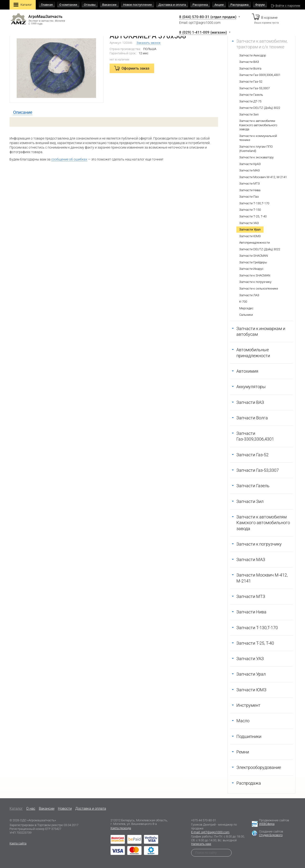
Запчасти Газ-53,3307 (254, 88)
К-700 (243, 302)
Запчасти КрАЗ (250, 164)
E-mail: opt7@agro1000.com (210, 832)
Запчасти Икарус (251, 269)
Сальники (246, 315)
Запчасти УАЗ (249, 223)
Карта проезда (121, 828)
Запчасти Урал (250, 229)
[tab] (23, 112)
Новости (65, 808)
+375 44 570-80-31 (204, 820)
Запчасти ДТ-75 (250, 101)
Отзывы (90, 5)
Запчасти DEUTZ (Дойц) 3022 (260, 108)
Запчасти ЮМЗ (250, 236)
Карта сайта (18, 843)
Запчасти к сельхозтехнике (259, 288)
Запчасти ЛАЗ (249, 295)
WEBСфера (267, 824)
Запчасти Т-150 (250, 210)
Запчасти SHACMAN (254, 256)
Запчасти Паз (249, 197)
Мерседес (246, 308)
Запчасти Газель (251, 95)
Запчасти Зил (249, 114)
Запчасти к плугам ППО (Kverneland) (256, 149)
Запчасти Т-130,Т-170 (254, 203)
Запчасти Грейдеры (253, 262)
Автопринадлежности (254, 243)
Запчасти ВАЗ (249, 62)
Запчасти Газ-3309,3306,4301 (260, 75)
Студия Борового (271, 835)
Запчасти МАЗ (249, 170)
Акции (219, 5)
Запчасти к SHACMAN (255, 275)
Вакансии (109, 5)
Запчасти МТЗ (249, 183)
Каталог (23, 5)
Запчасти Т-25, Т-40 (253, 216)
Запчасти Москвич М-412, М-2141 (263, 177)
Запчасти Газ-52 (251, 82)
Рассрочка (200, 5)
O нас (31, 808)
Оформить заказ (135, 68)
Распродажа (239, 5)
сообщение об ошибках (69, 159)
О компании (68, 5)
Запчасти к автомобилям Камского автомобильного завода (258, 125)
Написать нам (201, 844)
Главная (47, 5)
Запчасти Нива (250, 190)
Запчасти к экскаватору (256, 157)
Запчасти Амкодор (253, 55)
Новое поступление (137, 5)
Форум (260, 5)
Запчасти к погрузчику (255, 282)
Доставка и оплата (172, 5)
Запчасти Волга (250, 68)
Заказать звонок (149, 43)
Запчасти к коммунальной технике (258, 138)
